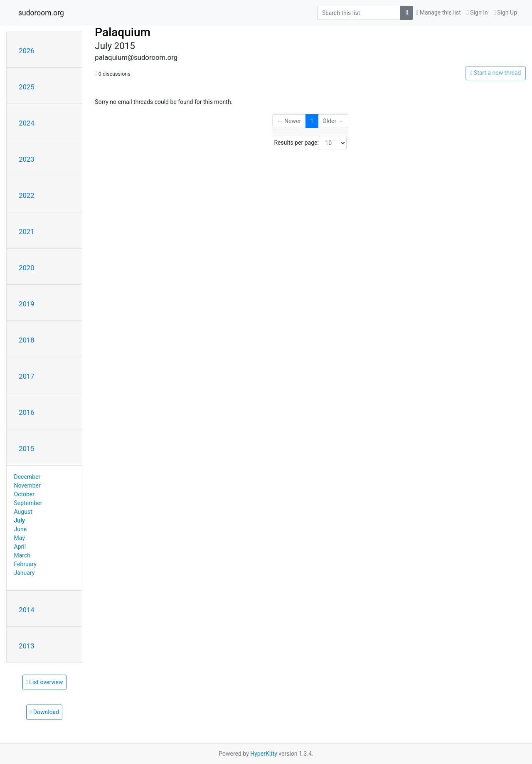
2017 (27, 376)
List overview (44, 682)
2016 (27, 412)
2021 (27, 232)
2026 (27, 51)
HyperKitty (264, 754)
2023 (27, 159)
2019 (27, 304)
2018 (27, 340)
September (28, 503)
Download (44, 712)
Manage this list (438, 12)
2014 (27, 610)
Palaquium (123, 32)
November (27, 486)
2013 (27, 646)
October (24, 494)
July (20, 520)
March (22, 555)
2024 (27, 123)
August (23, 512)
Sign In (477, 12)
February (25, 564)
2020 (27, 268)
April (20, 547)
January (25, 573)
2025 (27, 87)
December (27, 477)
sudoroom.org (41, 13)
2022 (27, 195)
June (21, 529)
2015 (27, 449)
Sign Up (505, 12)
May (20, 538)
